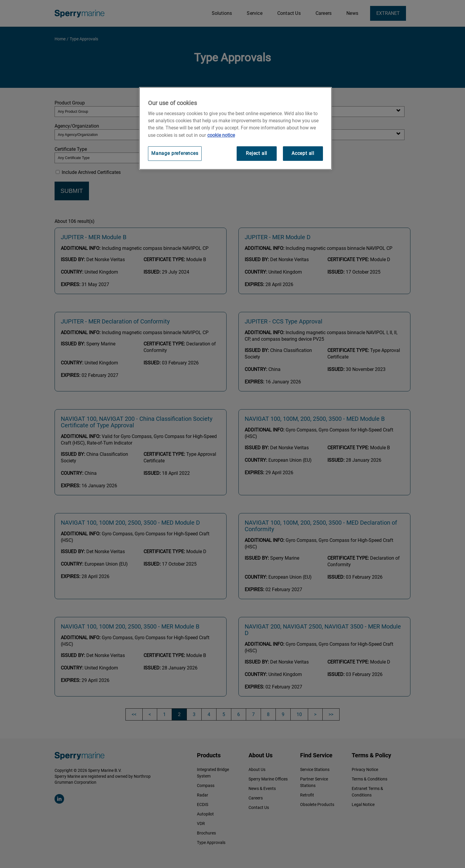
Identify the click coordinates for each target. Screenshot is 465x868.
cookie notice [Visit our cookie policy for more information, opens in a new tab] (221, 135)
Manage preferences (175, 153)
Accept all (303, 153)
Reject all (257, 153)
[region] (235, 128)
